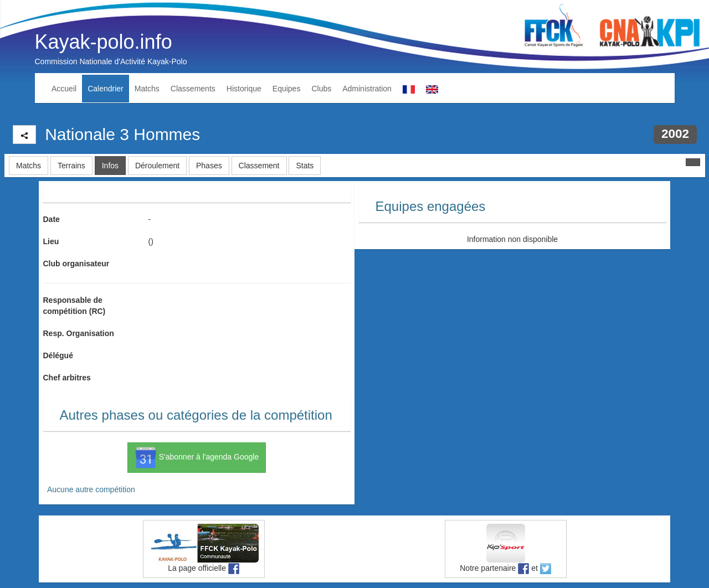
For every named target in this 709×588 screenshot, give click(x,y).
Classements (193, 89)
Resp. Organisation (79, 333)
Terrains (71, 166)
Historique (244, 89)
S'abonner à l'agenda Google (197, 457)
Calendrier (106, 89)
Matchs (147, 89)
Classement (259, 166)
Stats (305, 166)
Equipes (287, 89)
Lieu (51, 241)
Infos (110, 166)
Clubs (321, 89)
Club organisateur (76, 264)
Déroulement (157, 166)
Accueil (64, 89)
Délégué (58, 355)
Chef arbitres (67, 378)
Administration (367, 89)
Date (52, 219)
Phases (209, 166)
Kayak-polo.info (104, 42)
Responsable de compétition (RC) (75, 306)
